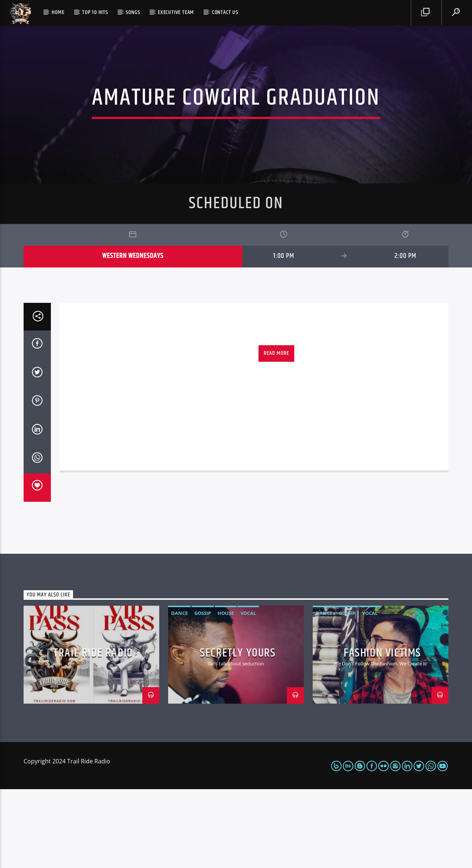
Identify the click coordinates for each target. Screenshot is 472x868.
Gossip (203, 692)
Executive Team (176, 12)
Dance (179, 692)
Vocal (248, 692)
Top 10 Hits (95, 12)
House (226, 692)
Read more (276, 432)
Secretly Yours (238, 732)
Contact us (225, 12)
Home (58, 12)
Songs (133, 12)
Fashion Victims (382, 732)
